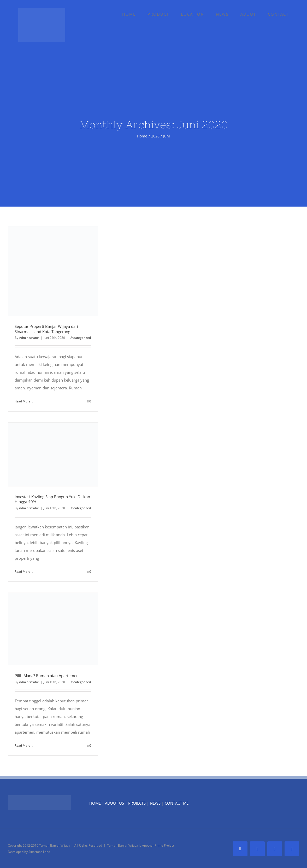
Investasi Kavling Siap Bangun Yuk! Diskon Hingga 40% (52, 499)
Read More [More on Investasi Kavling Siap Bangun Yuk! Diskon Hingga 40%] (23, 572)
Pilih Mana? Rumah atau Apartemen (47, 676)
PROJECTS (137, 803)
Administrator (29, 338)
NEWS (155, 803)
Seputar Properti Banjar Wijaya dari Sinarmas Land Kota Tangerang (46, 329)
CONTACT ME (177, 803)
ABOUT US (114, 803)
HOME (95, 803)
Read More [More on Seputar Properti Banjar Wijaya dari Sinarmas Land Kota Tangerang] (23, 401)
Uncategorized (80, 338)
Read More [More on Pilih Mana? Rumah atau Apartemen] (23, 746)
